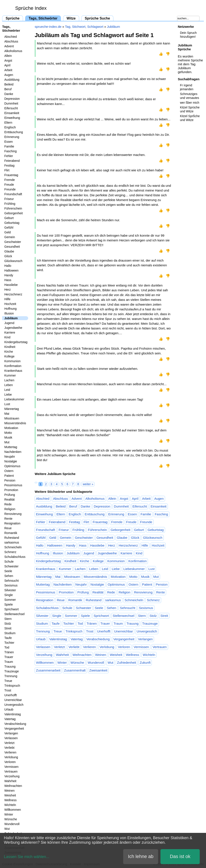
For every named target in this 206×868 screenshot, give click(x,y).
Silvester (10, 590)
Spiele (9, 604)
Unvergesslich (14, 705)
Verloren (10, 762)
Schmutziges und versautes (190, 96)
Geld (8, 232)
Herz (8, 290)
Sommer (10, 600)
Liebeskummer (14, 399)
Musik (8, 437)
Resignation (12, 523)
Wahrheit (10, 781)
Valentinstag (13, 714)
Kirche (9, 352)
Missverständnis (15, 423)
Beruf (8, 89)
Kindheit (10, 347)
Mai (7, 414)
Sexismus (11, 585)
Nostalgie (11, 461)
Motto (8, 433)
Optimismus (12, 466)
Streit (8, 628)
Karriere (10, 332)
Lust (7, 404)
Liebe (8, 395)
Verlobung (11, 757)
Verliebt (9, 748)
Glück (8, 256)
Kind (7, 337)
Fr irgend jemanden (187, 87)
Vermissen (11, 767)
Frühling (10, 204)
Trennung (11, 676)
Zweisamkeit (98, 670)
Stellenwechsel (14, 614)
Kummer (10, 375)
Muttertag (11, 447)
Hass (8, 280)
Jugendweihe (13, 328)
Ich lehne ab (141, 856)
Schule (9, 562)
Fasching (11, 151)
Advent (9, 46)
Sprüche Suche (97, 18)
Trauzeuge (11, 671)
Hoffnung (11, 309)
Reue (8, 528)
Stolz (8, 624)
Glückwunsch (13, 261)
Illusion (9, 313)
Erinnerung (12, 137)
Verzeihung (12, 776)
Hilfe (7, 299)
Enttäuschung (14, 132)
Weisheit (10, 795)
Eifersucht (11, 108)
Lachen (9, 380)
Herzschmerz (13, 294)
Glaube (9, 251)
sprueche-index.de (48, 27)
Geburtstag (12, 223)
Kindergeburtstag (16, 342)
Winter (9, 814)
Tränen (9, 652)
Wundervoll (12, 824)
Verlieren (10, 752)
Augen (9, 75)
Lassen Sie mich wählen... (27, 857)
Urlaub (9, 709)
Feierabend (12, 161)
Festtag (9, 165)
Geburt (9, 218)
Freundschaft (13, 194)
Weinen (9, 791)
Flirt (7, 170)
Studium (10, 633)
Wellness (11, 800)
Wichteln (10, 805)
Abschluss (11, 41)
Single (9, 595)
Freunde (10, 189)
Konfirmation (13, 366)
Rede (8, 504)
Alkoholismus (13, 51)
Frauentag (11, 175)
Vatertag (10, 719)
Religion (10, 509)
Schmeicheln (13, 547)
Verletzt (9, 743)
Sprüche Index (31, 8)
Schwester (11, 566)
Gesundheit (12, 247)
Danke (9, 94)
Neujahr (10, 457)
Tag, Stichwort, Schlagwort (84, 27)
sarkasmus (12, 542)
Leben (9, 385)
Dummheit (11, 103)
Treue (8, 681)
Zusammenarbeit (48, 670)
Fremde (10, 180)
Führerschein (13, 208)
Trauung (10, 667)
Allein (8, 56)
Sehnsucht (11, 581)
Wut (7, 829)
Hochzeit (10, 304)
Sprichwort (11, 609)
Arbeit (8, 70)
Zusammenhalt (75, 670)
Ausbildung (12, 80)
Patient (9, 476)
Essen (9, 142)
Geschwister (13, 242)
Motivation (11, 428)
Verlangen (11, 733)
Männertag (12, 409)
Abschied (11, 37)
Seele (8, 571)
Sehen (9, 576)
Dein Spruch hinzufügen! (188, 35)
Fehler (9, 156)
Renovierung (13, 514)
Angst (8, 61)
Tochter (9, 643)
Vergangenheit (14, 729)
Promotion (11, 490)
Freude (9, 185)
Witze (71, 18)
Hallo (8, 266)
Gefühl (9, 228)
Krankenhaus (13, 371)
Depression (12, 99)
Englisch (10, 127)
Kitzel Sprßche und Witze (190, 118)
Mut (7, 442)
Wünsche (11, 819)
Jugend (9, 323)
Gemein (10, 237)
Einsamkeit (12, 113)
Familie (9, 146)
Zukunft (145, 662)
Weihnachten (13, 786)
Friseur (9, 199)
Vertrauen (11, 771)
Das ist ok (180, 856)
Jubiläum (11, 318)
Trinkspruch (12, 686)
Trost (8, 690)
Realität (9, 500)
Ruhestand (12, 538)
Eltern (8, 123)
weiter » (88, 484)
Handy (9, 275)
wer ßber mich (190, 103)
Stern (8, 619)
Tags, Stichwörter (43, 18)
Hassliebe (11, 285)
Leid (7, 390)
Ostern (9, 471)
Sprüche (13, 18)
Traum (9, 662)
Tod (7, 647)
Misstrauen (12, 418)
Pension (10, 480)
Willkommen (13, 810)
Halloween (11, 270)
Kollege (9, 356)
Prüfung (10, 495)
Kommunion (12, 361)
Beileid (9, 84)
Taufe (8, 638)
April (7, 65)
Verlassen (11, 738)
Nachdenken (13, 452)
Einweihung (12, 118)
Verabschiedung (15, 724)
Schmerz (10, 552)
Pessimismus (13, 485)
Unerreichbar (13, 700)
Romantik (11, 533)
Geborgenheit (14, 213)
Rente (8, 519)
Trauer (9, 657)
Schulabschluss (15, 557)
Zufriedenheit (127, 662)
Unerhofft (11, 695)
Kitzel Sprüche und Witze (190, 109)
